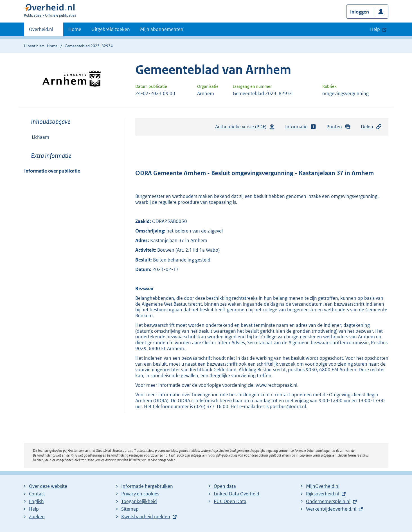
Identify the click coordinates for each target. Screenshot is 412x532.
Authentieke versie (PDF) (245, 128)
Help (34, 509)
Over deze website (48, 486)
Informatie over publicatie (52, 171)
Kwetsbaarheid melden (146, 517)
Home (75, 29)
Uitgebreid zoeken (111, 29)
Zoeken (37, 517)
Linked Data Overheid (237, 494)
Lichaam (40, 137)
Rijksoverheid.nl (323, 494)
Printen (339, 127)
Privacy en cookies (140, 494)
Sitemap (130, 509)
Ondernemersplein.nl (328, 501)
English (36, 501)
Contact (37, 494)
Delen (372, 127)
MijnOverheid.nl (323, 486)
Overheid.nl (41, 31)
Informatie (301, 127)
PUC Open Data (230, 501)
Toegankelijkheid (139, 501)
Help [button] (375, 29)
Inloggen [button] (360, 12)
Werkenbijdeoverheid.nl (331, 509)
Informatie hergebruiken (147, 486)
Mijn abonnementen (162, 29)
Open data (225, 486)
